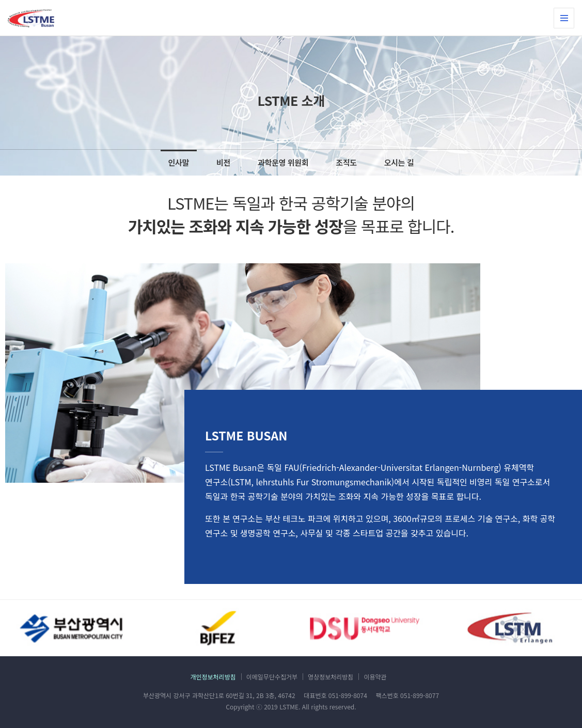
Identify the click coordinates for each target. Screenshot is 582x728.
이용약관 (375, 677)
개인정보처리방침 (213, 677)
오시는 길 (399, 162)
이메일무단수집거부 (272, 677)
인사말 (179, 162)
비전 (223, 162)
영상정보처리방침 (331, 677)
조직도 (346, 162)
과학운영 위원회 (283, 162)
